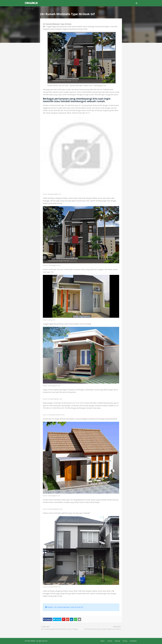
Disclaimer (133, 641)
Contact (110, 641)
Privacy (125, 641)
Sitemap (117, 641)
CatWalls (32, 641)
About (103, 641)
